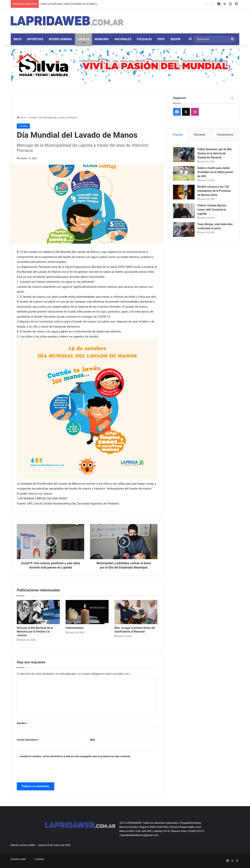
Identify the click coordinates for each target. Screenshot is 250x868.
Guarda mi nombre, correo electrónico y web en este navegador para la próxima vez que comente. (75, 756)
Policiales (144, 39)
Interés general (61, 39)
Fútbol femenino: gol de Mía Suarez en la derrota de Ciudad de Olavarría (215, 153)
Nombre (22, 723)
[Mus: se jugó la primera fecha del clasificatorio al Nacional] (136, 612)
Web (92, 740)
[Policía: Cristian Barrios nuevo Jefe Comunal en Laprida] (184, 211)
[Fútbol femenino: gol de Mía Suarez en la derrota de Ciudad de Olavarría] (184, 155)
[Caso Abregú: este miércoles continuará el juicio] (184, 230)
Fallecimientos (75, 628)
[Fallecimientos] (87, 612)
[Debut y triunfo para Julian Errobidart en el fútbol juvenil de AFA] (184, 173)
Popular (178, 135)
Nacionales (123, 39)
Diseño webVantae (27, 859)
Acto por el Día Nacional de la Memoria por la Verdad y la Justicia (35, 632)
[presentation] (46, 771)
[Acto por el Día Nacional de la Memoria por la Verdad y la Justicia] (38, 612)
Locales (83, 39)
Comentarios (225, 135)
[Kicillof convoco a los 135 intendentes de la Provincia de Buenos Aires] (184, 192)
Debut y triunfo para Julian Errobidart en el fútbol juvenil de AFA (76, 4)
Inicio (17, 39)
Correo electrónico (28, 740)
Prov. (161, 39)
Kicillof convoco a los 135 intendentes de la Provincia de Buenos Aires (214, 191)
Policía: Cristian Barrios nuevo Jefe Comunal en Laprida (212, 210)
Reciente (200, 135)
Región (175, 39)
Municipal (102, 39)
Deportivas (35, 39)
